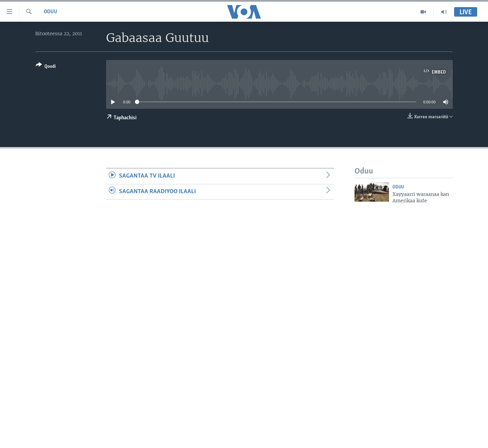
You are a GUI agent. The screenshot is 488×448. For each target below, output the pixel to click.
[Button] (46, 67)
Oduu (50, 12)
